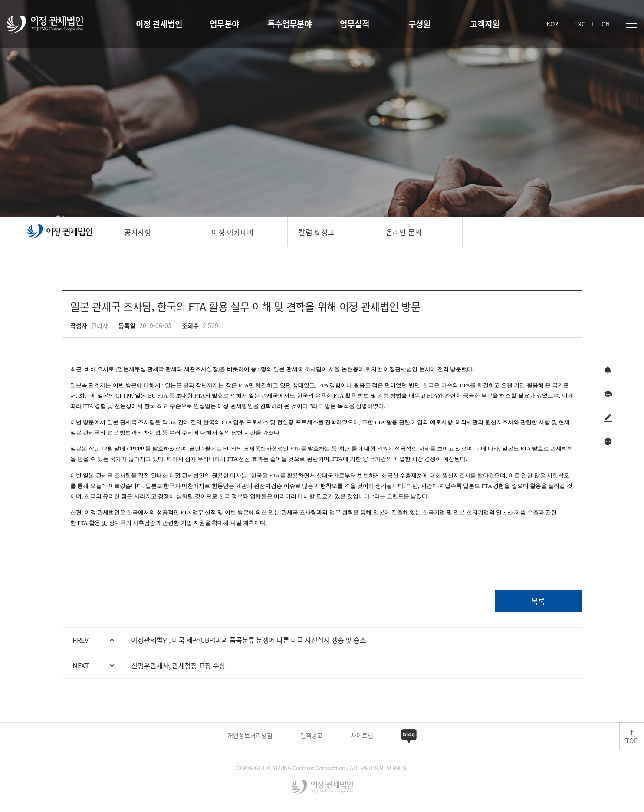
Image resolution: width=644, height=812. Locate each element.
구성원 (419, 24)
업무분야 (224, 24)
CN (605, 24)
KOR (552, 24)
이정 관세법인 (159, 24)
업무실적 (355, 24)
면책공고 (312, 735)
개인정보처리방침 (250, 735)
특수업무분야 (289, 24)
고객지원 (485, 24)
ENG (580, 24)
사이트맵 (362, 735)
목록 (538, 601)
